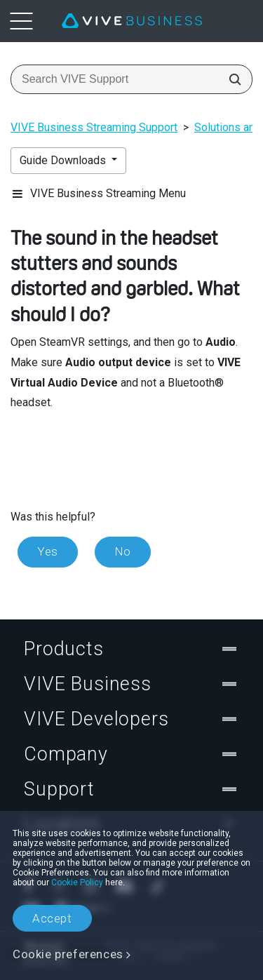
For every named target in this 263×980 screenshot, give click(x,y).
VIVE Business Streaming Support (94, 127)
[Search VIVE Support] (231, 79)
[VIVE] (132, 21)
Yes (48, 551)
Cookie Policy (77, 882)
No (123, 551)
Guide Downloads (64, 160)
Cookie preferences (68, 954)
